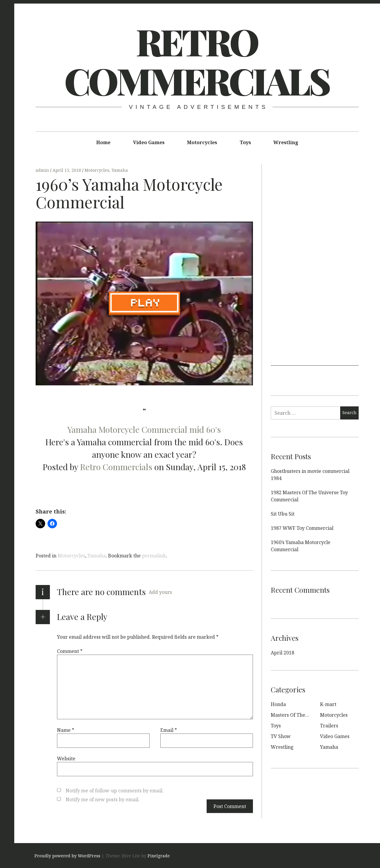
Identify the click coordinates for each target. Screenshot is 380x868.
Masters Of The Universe (299, 715)
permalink (154, 556)
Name (66, 730)
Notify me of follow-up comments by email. (115, 790)
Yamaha (120, 170)
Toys (245, 142)
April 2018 (282, 653)
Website (66, 758)
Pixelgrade (159, 856)
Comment (70, 651)
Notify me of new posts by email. (103, 799)
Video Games (149, 142)
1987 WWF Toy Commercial (302, 528)
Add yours (160, 592)
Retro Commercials (197, 61)
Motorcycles (202, 142)
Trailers (329, 726)
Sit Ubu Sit (283, 514)
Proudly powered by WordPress (67, 856)
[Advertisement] (315, 276)
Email (169, 730)
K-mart (328, 704)
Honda (278, 704)
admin (43, 170)
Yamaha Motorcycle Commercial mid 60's (144, 429)
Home (103, 142)
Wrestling (286, 142)
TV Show (281, 736)
